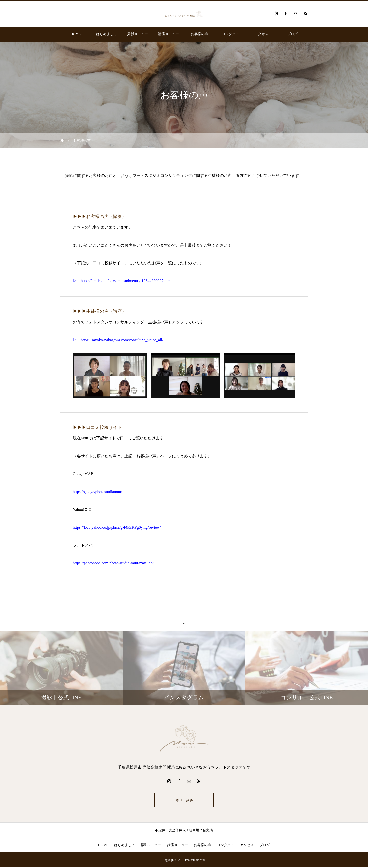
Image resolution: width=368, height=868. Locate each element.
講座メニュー (169, 34)
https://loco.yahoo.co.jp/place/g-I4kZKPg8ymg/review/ (117, 527)
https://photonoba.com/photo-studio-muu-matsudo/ (113, 563)
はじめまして (107, 34)
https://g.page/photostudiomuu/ (98, 492)
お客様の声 (199, 34)
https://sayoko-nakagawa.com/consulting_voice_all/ (122, 340)
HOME (75, 34)
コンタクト (230, 34)
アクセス (261, 34)
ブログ (292, 34)
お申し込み (184, 800)
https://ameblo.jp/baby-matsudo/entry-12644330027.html (126, 281)
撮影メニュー (138, 34)
